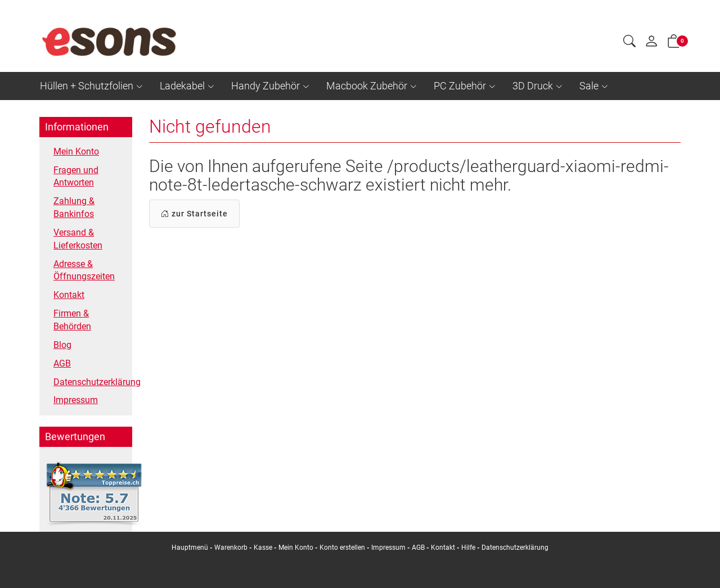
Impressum (76, 400)
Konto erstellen (342, 548)
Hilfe (468, 548)
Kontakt (69, 295)
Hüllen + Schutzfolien (87, 86)
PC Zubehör (460, 86)
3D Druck (533, 86)
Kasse (263, 548)
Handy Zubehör (265, 86)
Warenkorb (232, 548)
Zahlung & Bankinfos (74, 207)
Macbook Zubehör (367, 86)
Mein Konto (76, 151)
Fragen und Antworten (76, 177)
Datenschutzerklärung (90, 382)
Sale (589, 86)
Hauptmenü (190, 548)
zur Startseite (194, 214)
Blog (62, 345)
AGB (62, 363)
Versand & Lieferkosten (78, 239)
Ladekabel (182, 86)
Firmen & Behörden (72, 320)
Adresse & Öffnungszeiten (84, 270)
